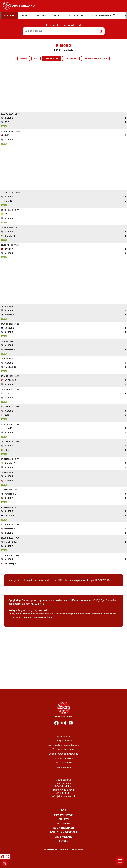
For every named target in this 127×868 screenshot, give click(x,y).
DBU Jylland (63, 824)
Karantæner (71, 59)
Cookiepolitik (64, 767)
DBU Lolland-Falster (64, 832)
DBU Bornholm (64, 815)
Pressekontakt (64, 736)
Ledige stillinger (63, 741)
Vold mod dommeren (64, 749)
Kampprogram (51, 59)
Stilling (24, 59)
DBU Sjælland (64, 837)
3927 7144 (104, 580)
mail (83, 580)
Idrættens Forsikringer (64, 758)
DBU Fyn (64, 819)
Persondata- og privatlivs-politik (64, 850)
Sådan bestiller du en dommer (64, 745)
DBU (64, 810)
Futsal (63, 841)
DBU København (64, 828)
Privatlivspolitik (63, 763)
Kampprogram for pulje (95, 59)
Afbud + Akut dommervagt (64, 754)
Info (36, 59)
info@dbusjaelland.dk (63, 796)
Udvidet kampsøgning (103, 15)
